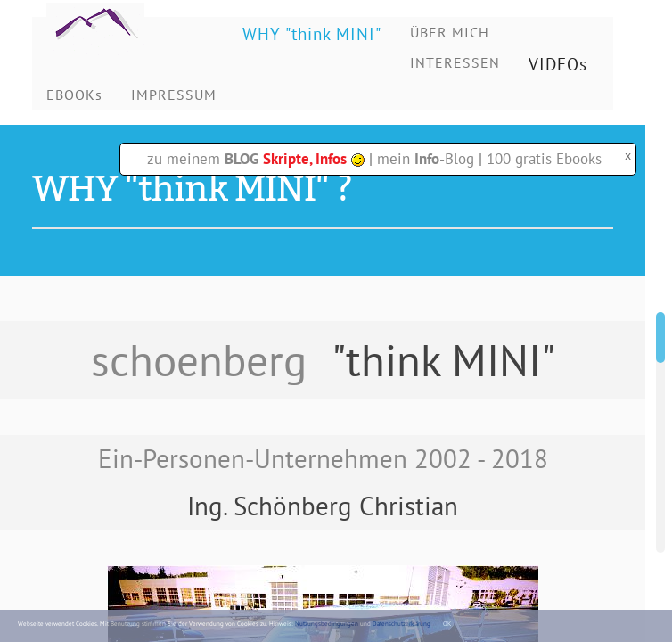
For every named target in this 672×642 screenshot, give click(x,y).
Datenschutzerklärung (402, 624)
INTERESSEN (455, 62)
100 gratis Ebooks (544, 159)
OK (447, 624)
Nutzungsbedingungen (327, 624)
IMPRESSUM (174, 95)
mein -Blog (426, 159)
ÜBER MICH (450, 32)
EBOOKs (74, 95)
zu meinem (256, 159)
